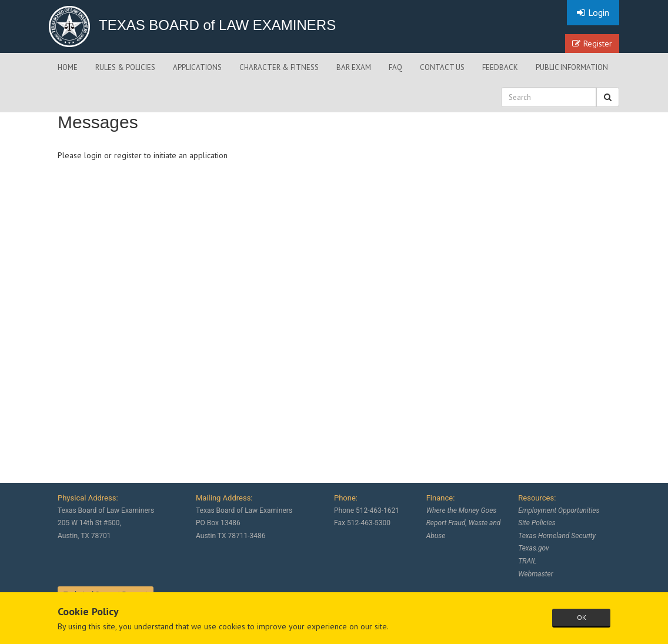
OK (582, 617)
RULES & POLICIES (125, 67)
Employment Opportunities (559, 510)
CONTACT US (442, 67)
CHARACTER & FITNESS (279, 67)
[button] (608, 97)
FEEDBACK (500, 67)
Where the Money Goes (462, 510)
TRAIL (527, 561)
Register (592, 44)
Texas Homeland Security (557, 536)
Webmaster (535, 574)
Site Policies (537, 523)
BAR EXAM (354, 67)
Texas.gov (533, 548)
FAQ (395, 67)
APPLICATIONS (197, 67)
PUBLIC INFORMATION (572, 67)
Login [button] (593, 12)
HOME (68, 67)
